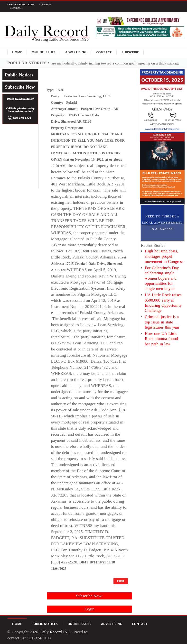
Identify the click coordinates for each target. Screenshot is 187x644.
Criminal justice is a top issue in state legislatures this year (162, 322)
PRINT (121, 581)
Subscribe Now (20, 87)
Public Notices (19, 75)
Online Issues (44, 52)
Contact (16, 8)
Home (17, 52)
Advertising (76, 52)
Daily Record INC (55, 632)
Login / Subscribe (21, 4)
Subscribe (130, 52)
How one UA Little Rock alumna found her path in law (161, 339)
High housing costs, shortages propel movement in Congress (164, 256)
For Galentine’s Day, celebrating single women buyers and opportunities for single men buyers (162, 278)
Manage (45, 4)
